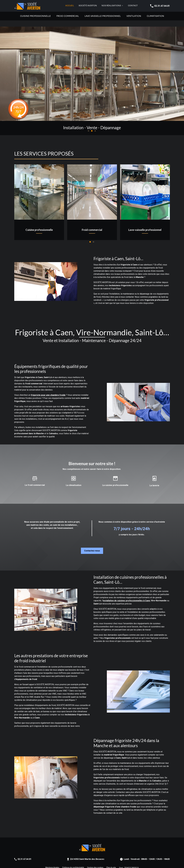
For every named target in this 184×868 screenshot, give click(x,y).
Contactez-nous (92, 544)
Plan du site (111, 861)
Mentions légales (52, 861)
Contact (133, 6)
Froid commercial (68, 16)
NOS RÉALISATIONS (111, 6)
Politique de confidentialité (73, 861)
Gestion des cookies (95, 861)
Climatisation (155, 16)
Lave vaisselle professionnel (103, 16)
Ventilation (134, 16)
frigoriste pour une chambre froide (48, 389)
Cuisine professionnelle (35, 16)
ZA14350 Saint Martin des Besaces (87, 853)
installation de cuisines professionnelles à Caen (126, 594)
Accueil (70, 6)
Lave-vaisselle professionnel (145, 224)
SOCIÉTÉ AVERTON (88, 6)
